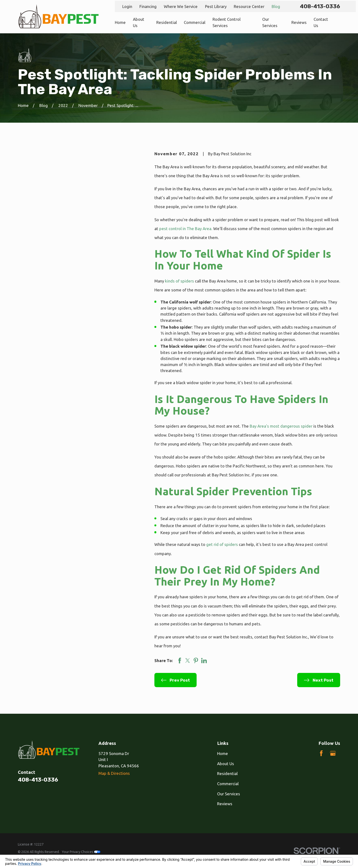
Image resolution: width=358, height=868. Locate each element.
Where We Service (181, 6)
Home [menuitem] (120, 22)
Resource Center (249, 6)
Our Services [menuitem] (270, 22)
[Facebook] (321, 753)
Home (223, 753)
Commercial (228, 784)
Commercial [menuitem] (195, 22)
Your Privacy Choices (81, 852)
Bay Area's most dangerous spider (281, 426)
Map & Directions (114, 773)
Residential (227, 773)
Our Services (229, 794)
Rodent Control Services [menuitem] (227, 22)
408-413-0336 (320, 6)
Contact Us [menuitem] (321, 22)
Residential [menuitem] (167, 22)
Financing (148, 6)
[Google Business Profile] (333, 753)
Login (127, 6)
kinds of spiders (179, 281)
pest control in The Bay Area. (186, 229)
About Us (226, 764)
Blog (276, 6)
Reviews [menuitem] (299, 22)
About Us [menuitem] (139, 22)
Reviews (225, 804)
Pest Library (216, 6)
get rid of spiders (222, 544)
